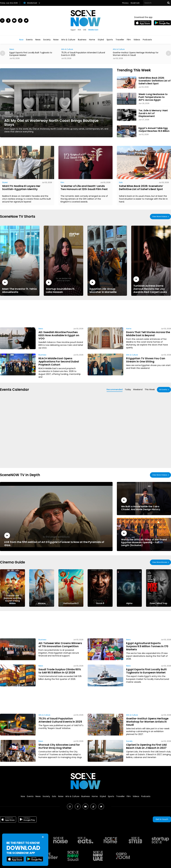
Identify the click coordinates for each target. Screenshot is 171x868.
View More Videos (160, 216)
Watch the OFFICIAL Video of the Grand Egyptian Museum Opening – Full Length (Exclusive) (144, 539)
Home (92, 40)
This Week (150, 389)
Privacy (125, 3)
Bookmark (135, 3)
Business (82, 40)
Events (29, 40)
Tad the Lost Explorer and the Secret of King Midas (13, 599)
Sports (110, 40)
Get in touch (162, 819)
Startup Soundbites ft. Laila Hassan (63, 287)
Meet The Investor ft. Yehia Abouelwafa (20, 287)
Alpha (129, 603)
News (38, 40)
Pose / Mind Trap (159, 603)
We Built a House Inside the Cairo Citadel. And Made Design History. (144, 504)
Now (21, 40)
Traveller (120, 40)
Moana (42, 603)
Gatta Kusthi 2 (71, 603)
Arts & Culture (68, 40)
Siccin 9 (100, 603)
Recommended (115, 389)
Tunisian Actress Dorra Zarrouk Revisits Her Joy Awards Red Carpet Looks (151, 285)
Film (129, 40)
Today (128, 389)
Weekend (138, 389)
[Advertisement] (44, 313)
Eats (121, 182)
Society (47, 40)
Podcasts (147, 40)
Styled (101, 40)
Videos (137, 40)
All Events (163, 390)
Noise (56, 40)
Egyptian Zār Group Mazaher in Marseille (107, 287)
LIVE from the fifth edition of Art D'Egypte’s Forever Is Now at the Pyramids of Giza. (56, 540)
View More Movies (160, 562)
